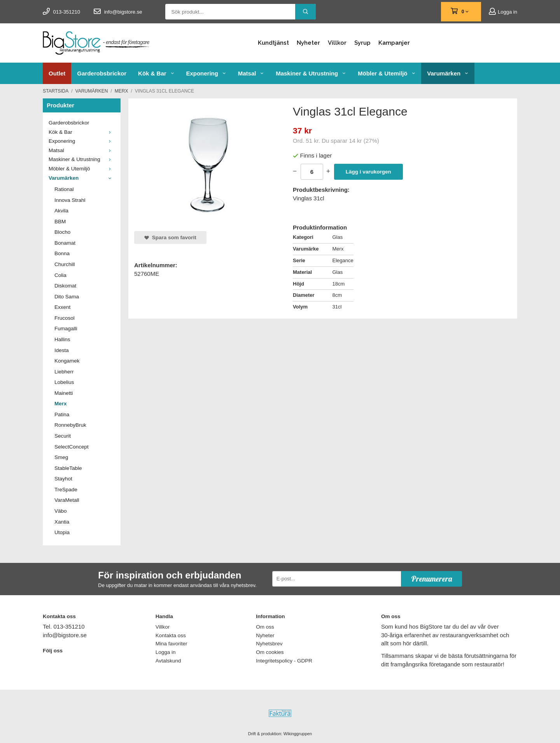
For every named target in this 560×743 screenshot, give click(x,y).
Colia (60, 275)
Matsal (251, 73)
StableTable (68, 468)
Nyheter (308, 43)
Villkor (337, 43)
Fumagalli (66, 329)
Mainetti (64, 393)
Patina (62, 414)
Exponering (206, 73)
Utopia (62, 532)
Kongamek (67, 361)
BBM (60, 222)
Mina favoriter (171, 644)
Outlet (57, 73)
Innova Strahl (70, 200)
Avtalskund (168, 661)
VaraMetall (67, 500)
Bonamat (65, 243)
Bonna (62, 253)
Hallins (62, 339)
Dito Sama (67, 297)
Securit (63, 436)
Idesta (62, 350)
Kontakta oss (171, 635)
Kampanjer (394, 43)
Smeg (61, 457)
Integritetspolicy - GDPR (284, 661)
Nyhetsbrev (269, 644)
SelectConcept (72, 447)
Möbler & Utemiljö (387, 73)
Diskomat (65, 286)
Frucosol (65, 318)
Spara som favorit (170, 237)
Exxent (62, 307)
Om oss (265, 627)
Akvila (61, 211)
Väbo (61, 511)
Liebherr (64, 372)
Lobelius (64, 382)
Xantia (62, 522)
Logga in (503, 12)
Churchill (65, 264)
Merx (61, 404)
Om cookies (270, 652)
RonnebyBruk (70, 425)
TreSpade (66, 490)
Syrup (362, 43)
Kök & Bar (156, 73)
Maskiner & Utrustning (311, 73)
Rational (64, 189)
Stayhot (63, 479)
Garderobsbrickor (102, 73)
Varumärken (448, 73)
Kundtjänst (273, 43)
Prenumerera (431, 579)
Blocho (62, 232)
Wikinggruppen (298, 734)
